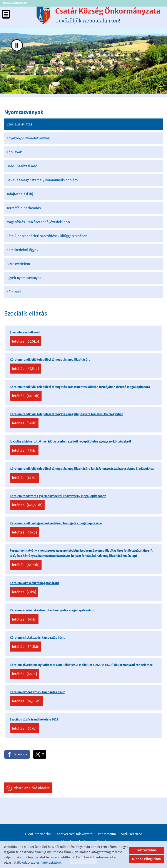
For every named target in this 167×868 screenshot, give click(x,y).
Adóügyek (14, 152)
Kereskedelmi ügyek (22, 250)
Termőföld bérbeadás (24, 208)
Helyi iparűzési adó (22, 166)
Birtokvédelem (18, 264)
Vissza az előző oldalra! (32, 788)
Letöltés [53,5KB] (25, 341)
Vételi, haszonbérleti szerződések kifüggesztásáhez (47, 236)
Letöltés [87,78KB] (26, 701)
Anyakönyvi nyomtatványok (28, 138)
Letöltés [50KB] (24, 728)
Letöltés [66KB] (24, 674)
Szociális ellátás (19, 124)
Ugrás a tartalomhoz (15, 3)
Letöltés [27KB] (24, 592)
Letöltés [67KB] (24, 619)
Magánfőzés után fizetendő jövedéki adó (38, 222)
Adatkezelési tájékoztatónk (42, 863)
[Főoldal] (43, 15)
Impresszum (107, 834)
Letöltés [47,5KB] (25, 369)
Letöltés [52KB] (24, 423)
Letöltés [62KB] (24, 478)
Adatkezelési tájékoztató (75, 834)
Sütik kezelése (132, 834)
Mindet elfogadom (146, 859)
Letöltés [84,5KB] (26, 565)
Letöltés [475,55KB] (27, 505)
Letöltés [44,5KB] (26, 396)
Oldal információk (38, 834)
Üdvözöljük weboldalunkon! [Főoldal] (108, 15)
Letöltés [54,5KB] (26, 647)
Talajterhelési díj (20, 194)
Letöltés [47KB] (24, 450)
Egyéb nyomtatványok (24, 278)
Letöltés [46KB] (24, 532)
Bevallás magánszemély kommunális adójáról (43, 180)
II (17, 45)
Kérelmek (14, 292)
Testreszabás (146, 850)
